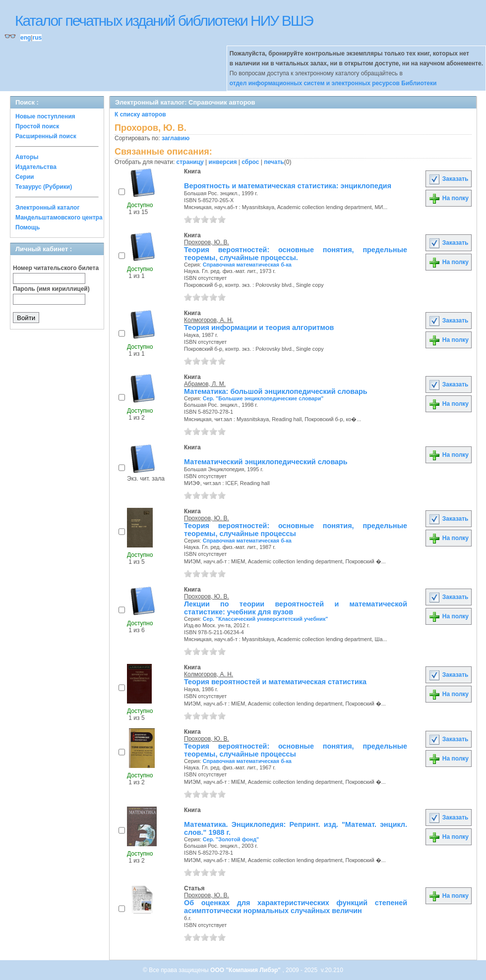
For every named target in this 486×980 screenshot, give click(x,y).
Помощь (28, 227)
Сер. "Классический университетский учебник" (266, 619)
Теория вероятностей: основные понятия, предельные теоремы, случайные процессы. (296, 254)
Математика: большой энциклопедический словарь (276, 391)
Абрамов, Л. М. (205, 384)
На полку (449, 198)
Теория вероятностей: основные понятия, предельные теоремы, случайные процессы (296, 530)
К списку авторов (140, 114)
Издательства (36, 167)
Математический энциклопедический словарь (266, 462)
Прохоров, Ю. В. (207, 242)
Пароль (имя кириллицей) (51, 289)
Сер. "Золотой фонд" (231, 839)
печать (274, 162)
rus (37, 38)
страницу (190, 162)
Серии (25, 177)
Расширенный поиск (46, 136)
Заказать (448, 179)
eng (26, 38)
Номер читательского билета (56, 268)
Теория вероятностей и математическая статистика (275, 682)
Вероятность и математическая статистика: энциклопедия (288, 186)
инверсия (223, 162)
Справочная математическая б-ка (247, 265)
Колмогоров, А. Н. (209, 320)
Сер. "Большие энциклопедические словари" (263, 398)
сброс (250, 162)
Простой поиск (37, 126)
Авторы (27, 157)
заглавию (176, 138)
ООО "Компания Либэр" (246, 970)
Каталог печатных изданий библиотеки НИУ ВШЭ (164, 21)
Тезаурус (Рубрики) (44, 187)
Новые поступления (45, 116)
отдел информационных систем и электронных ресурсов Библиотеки (333, 83)
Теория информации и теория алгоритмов (259, 327)
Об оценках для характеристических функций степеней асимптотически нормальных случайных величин (296, 907)
